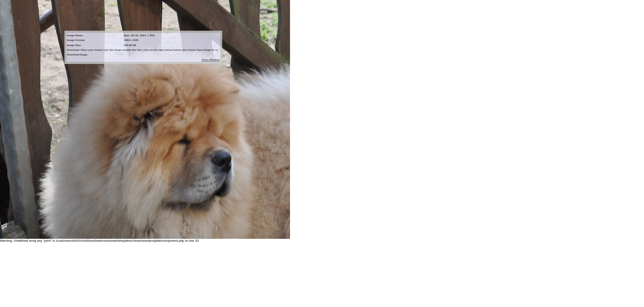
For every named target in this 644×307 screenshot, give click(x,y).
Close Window (211, 59)
